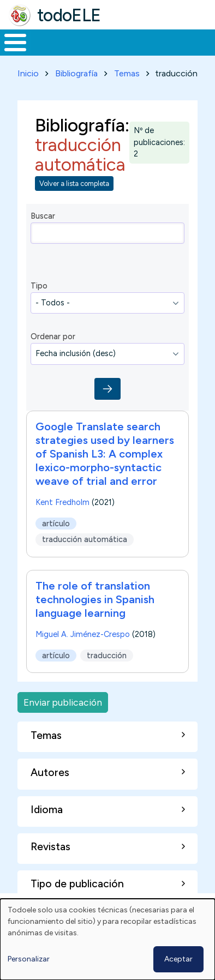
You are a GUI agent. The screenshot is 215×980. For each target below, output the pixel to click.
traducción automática (85, 539)
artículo (56, 523)
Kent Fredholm (62, 502)
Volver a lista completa (74, 184)
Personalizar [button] (29, 959)
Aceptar (178, 959)
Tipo (39, 286)
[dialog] (107, 939)
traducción (107, 656)
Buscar (43, 216)
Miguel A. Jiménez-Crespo (83, 634)
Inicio (28, 73)
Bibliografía (76, 73)
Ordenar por (53, 336)
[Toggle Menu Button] (15, 43)
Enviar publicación (63, 702)
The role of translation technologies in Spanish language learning (95, 599)
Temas (127, 73)
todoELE (69, 15)
